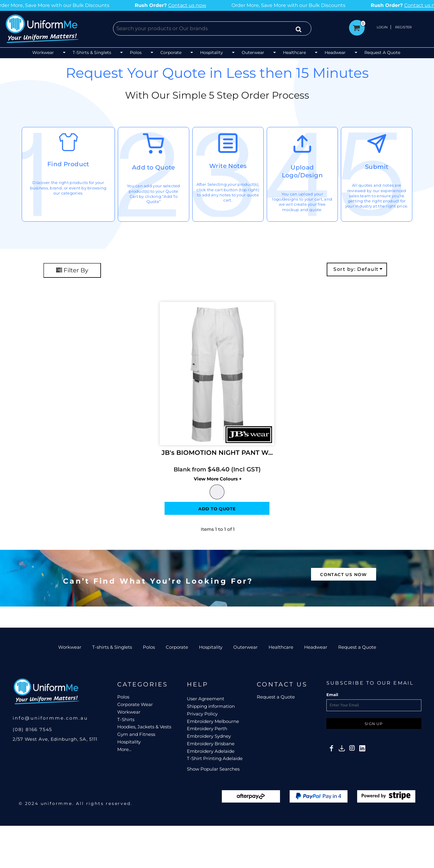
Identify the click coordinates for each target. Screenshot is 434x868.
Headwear (316, 647)
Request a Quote (357, 647)
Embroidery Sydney (209, 736)
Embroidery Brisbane (211, 744)
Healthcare (281, 647)
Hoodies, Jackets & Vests (144, 727)
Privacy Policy (202, 714)
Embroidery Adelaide (211, 751)
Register (403, 27)
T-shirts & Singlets (112, 647)
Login (382, 27)
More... (124, 749)
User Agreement (206, 699)
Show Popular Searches (213, 769)
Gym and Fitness (136, 734)
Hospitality (211, 647)
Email (332, 695)
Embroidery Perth (207, 729)
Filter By (72, 270)
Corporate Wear (135, 704)
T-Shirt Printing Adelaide (215, 758)
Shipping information (211, 706)
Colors (200, 479)
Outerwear (245, 647)
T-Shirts (126, 719)
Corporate (177, 647)
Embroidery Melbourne (213, 721)
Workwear (70, 647)
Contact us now (139, 5)
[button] (49, 53)
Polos (149, 647)
